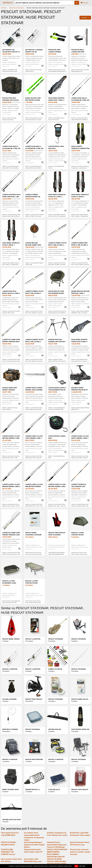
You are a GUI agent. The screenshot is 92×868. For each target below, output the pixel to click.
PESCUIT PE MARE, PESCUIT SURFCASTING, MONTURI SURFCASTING (57, 861)
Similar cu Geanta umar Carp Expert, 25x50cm (10, 409)
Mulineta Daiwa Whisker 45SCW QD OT (80, 389)
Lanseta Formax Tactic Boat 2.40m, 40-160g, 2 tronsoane (57, 245)
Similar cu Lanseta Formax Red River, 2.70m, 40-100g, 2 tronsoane (80, 264)
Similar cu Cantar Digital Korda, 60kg (57, 457)
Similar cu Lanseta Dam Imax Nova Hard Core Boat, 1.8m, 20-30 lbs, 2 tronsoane (11, 216)
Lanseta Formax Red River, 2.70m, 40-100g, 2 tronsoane (80, 245)
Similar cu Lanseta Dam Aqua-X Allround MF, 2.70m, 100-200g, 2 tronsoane (11, 168)
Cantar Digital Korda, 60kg (57, 437)
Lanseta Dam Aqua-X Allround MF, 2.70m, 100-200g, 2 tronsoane (11, 148)
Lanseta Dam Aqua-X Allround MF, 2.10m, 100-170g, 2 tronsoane (34, 148)
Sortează (84, 18)
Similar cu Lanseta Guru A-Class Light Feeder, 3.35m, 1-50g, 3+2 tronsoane (34, 458)
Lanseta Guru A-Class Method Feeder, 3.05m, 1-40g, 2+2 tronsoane (57, 486)
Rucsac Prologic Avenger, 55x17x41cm (10, 99)
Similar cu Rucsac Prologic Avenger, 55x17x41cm (9, 119)
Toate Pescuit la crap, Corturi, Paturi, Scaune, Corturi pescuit (79, 553)
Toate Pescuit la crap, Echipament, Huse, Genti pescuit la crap (11, 602)
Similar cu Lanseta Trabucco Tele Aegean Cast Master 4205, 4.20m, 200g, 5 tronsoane (80, 506)
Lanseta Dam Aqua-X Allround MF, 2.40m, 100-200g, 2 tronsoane (80, 100)
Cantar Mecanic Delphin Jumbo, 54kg (33, 244)
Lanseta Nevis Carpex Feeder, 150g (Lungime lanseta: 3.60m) (34, 390)
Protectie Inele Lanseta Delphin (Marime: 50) (78, 52)
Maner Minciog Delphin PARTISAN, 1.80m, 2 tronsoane (80, 293)
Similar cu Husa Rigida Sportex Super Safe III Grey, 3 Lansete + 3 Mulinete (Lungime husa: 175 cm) (80, 361)
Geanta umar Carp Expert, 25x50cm (10, 389)
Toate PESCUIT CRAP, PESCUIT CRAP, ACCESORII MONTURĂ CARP (57, 554)
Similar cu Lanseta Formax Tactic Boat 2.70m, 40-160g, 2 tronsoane (34, 312)
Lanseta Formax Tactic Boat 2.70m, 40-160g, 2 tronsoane (34, 293)
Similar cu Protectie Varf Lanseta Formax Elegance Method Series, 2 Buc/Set (57, 71)
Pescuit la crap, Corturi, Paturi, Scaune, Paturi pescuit (34, 583)
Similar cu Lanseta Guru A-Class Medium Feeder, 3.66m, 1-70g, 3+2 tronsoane (11, 506)
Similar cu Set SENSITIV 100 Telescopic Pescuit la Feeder (10, 71)
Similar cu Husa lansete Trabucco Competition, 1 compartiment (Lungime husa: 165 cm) (80, 168)
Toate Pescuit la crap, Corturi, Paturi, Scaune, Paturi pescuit (33, 602)
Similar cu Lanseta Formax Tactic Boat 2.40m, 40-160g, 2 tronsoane (57, 264)
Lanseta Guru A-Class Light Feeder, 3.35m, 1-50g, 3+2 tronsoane (34, 438)
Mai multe (82, 866)
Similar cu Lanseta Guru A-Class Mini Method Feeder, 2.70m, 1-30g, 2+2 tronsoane (34, 506)
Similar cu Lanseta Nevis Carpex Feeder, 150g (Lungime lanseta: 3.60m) (34, 409)
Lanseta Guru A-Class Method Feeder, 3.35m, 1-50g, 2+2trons (11, 438)
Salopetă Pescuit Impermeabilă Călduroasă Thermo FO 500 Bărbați (57, 845)
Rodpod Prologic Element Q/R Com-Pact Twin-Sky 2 (57, 342)
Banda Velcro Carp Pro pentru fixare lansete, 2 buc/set (33, 100)
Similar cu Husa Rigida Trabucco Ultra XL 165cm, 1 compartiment (80, 215)
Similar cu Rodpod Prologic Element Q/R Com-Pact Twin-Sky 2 (57, 360)
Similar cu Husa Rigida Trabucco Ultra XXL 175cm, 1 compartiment (57, 215)
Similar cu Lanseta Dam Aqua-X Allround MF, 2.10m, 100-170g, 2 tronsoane (34, 168)
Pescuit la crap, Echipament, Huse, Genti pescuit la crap (11, 583)
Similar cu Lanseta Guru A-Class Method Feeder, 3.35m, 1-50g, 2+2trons (11, 458)
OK (76, 866)
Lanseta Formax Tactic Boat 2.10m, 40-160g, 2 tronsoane (34, 342)
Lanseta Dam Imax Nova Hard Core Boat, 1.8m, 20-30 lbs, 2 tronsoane (11, 197)
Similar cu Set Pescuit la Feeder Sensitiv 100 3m (34, 71)
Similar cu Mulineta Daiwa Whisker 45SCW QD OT (80, 409)
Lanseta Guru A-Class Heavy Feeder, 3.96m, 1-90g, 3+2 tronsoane (80, 438)
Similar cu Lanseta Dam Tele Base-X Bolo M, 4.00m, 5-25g (11, 312)
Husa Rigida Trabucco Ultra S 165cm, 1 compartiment (11, 245)
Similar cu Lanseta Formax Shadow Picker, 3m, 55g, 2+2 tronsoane (34, 215)
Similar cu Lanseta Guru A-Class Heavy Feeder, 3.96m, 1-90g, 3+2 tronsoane (80, 458)
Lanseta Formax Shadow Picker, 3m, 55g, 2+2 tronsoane (33, 197)
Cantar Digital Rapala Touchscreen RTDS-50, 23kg (57, 390)
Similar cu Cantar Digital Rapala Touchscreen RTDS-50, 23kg (57, 409)
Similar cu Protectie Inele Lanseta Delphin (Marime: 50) (80, 71)
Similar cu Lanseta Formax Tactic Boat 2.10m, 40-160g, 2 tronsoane (34, 360)
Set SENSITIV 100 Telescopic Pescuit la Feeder (11, 52)
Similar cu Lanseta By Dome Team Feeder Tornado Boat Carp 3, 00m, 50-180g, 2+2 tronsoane (11, 361)
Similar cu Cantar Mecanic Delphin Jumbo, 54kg (34, 264)
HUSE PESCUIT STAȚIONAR (17, 8)
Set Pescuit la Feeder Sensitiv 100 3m (34, 51)
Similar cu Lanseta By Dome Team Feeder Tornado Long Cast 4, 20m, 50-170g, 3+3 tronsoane (11, 554)
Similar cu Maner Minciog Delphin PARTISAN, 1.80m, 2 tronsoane (80, 312)
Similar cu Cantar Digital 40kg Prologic (56, 167)
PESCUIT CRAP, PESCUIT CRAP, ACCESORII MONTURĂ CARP (57, 535)
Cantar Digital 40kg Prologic (56, 147)
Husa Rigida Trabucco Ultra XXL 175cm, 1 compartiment (57, 197)
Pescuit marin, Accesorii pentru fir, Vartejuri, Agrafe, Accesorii (80, 852)
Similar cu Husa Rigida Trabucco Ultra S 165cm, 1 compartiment (11, 264)
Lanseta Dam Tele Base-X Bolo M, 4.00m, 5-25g (11, 293)
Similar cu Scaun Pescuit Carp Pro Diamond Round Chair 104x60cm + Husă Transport (57, 313)
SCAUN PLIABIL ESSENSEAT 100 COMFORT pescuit (8, 852)
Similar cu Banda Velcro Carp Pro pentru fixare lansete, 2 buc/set (34, 119)
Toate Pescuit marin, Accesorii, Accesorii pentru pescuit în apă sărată (33, 554)
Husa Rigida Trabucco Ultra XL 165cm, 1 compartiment (80, 197)
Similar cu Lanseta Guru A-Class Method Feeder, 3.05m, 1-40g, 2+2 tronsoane (57, 506)
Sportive (4, 8)
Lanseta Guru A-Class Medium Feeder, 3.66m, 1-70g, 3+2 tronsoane (11, 486)
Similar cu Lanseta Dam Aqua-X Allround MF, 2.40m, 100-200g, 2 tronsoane (80, 120)
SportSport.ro (8, 3)
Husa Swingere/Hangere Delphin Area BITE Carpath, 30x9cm (34, 845)
